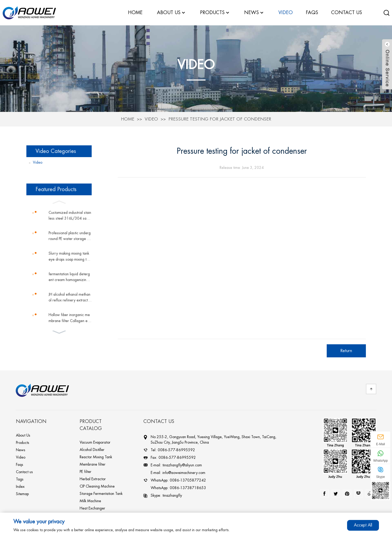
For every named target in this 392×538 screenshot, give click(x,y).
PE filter (86, 471)
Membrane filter (93, 464)
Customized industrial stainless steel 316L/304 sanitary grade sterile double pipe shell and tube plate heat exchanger (70, 216)
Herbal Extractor (93, 479)
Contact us (24, 472)
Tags (20, 479)
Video (151, 119)
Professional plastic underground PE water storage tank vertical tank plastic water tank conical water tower (70, 236)
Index (20, 486)
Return (346, 350)
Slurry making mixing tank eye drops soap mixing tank (69, 257)
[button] (59, 201)
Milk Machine (90, 501)
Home (128, 119)
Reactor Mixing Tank (96, 457)
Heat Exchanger (92, 508)
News (254, 13)
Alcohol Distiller (92, 449)
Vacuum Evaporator (95, 442)
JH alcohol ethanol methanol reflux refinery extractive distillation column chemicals (69, 298)
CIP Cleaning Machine (97, 486)
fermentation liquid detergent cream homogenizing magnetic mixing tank (69, 277)
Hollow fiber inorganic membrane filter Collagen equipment (70, 318)
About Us (23, 435)
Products (23, 442)
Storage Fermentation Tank (101, 493)
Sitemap (22, 494)
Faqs (20, 464)
